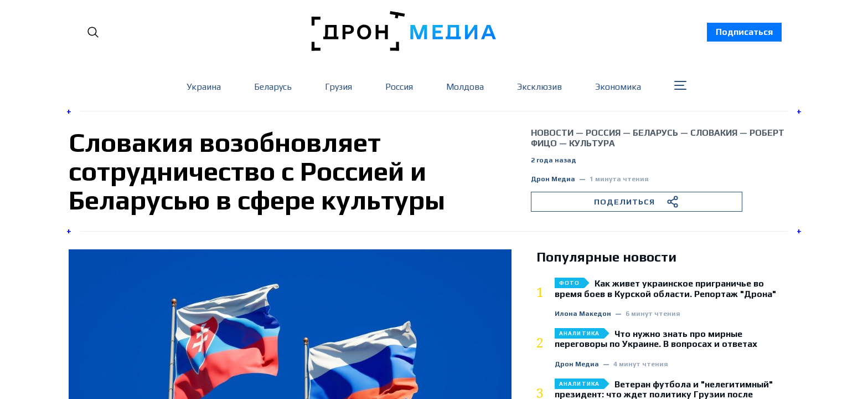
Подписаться (744, 32)
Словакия (714, 133)
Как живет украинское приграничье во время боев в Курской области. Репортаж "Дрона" (665, 289)
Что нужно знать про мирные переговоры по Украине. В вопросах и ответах (656, 339)
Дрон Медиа (553, 179)
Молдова (465, 87)
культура (592, 143)
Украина (204, 87)
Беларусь (273, 87)
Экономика (618, 87)
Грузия (339, 87)
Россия (399, 87)
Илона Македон (583, 314)
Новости (552, 133)
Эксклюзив (539, 87)
